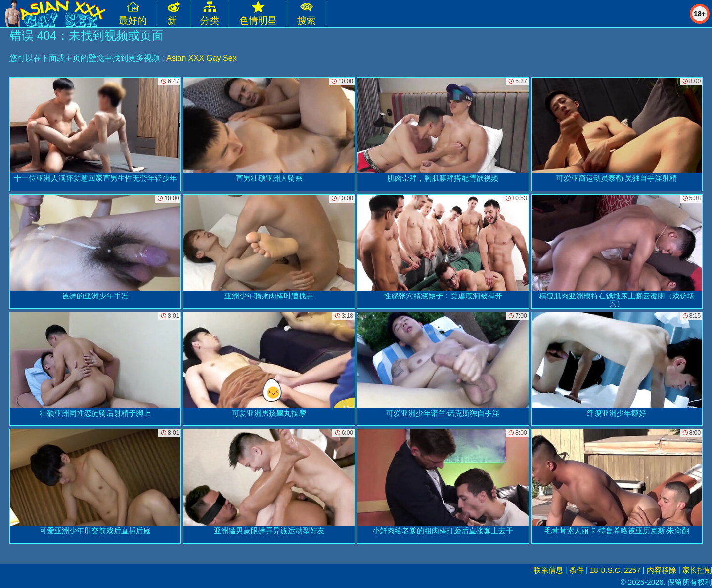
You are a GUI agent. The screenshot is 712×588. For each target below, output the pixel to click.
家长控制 (697, 570)
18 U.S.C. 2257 (615, 570)
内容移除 (662, 570)
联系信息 (548, 570)
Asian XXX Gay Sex (201, 58)
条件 (577, 570)
